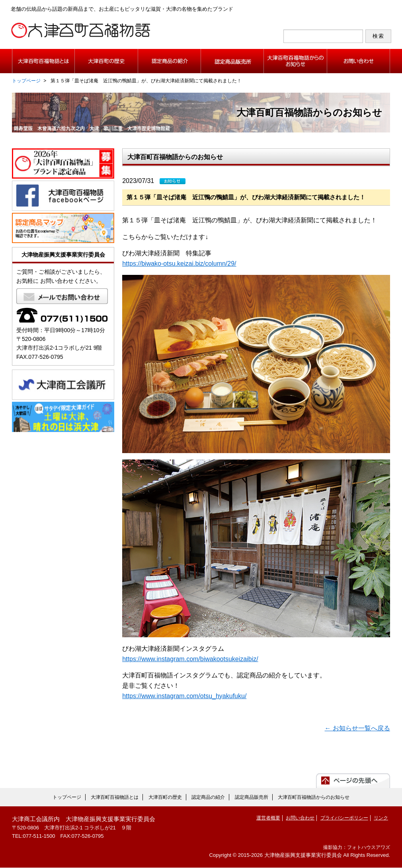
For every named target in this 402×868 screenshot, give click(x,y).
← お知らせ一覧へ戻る (357, 729)
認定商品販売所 (252, 798)
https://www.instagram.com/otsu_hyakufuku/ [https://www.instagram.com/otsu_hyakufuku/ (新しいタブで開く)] (184, 696)
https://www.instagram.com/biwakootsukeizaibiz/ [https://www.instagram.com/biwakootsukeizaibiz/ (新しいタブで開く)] (190, 659)
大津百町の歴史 (165, 798)
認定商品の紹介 (208, 798)
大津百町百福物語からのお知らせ (314, 798)
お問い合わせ (300, 819)
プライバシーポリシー (344, 819)
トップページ (26, 81)
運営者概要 (268, 819)
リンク (381, 819)
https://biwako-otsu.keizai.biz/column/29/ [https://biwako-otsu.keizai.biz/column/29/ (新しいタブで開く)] (179, 264)
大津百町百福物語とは (115, 798)
